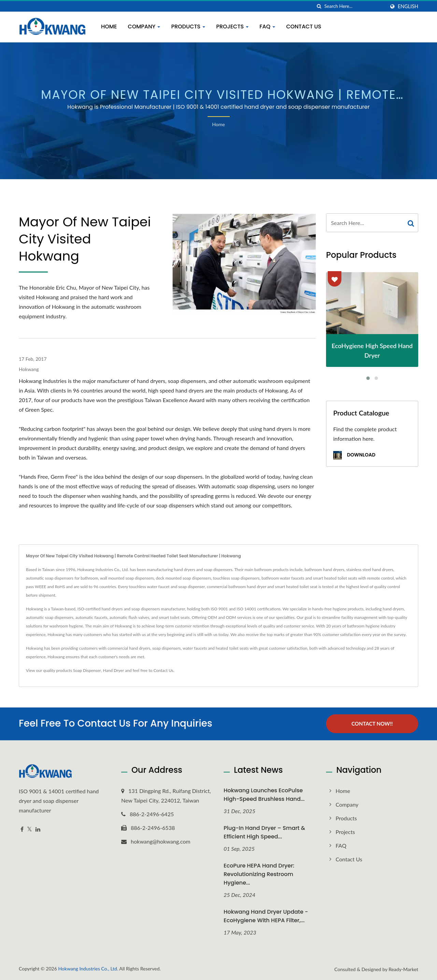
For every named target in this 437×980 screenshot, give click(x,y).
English (408, 6)
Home (109, 27)
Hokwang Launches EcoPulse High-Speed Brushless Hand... (264, 794)
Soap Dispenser (87, 670)
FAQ (267, 27)
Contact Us (304, 27)
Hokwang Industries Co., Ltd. (88, 969)
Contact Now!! (372, 724)
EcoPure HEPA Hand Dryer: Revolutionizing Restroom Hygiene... (259, 874)
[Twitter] (30, 829)
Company (144, 27)
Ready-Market (403, 969)
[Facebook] (22, 829)
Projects (232, 27)
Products (188, 27)
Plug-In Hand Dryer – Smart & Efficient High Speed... (264, 832)
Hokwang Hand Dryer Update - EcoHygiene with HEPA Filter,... (266, 916)
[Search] (355, 6)
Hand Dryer (114, 670)
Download (354, 455)
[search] (319, 6)
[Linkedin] (38, 829)
